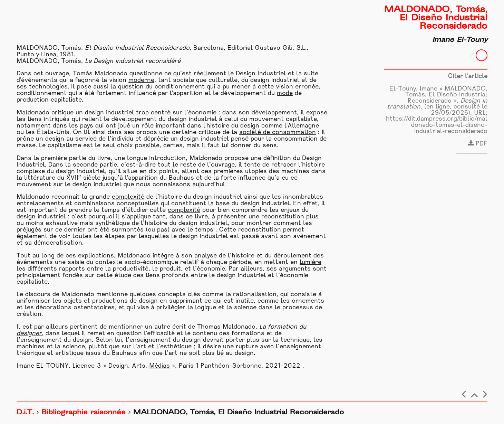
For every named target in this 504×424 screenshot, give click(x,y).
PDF (478, 144)
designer (29, 334)
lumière (311, 262)
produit (170, 269)
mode (285, 93)
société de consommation (278, 133)
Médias (159, 366)
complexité (128, 197)
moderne (141, 80)
